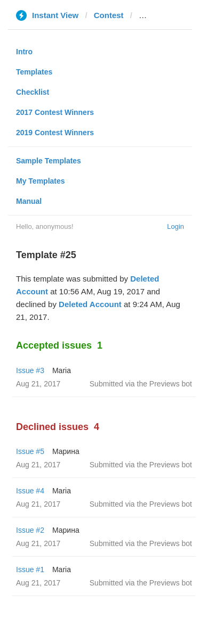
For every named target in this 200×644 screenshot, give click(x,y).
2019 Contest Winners (55, 133)
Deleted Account (90, 304)
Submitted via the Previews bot (141, 384)
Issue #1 (30, 569)
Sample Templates (49, 161)
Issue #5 (30, 451)
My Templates (41, 181)
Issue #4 (30, 491)
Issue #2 (30, 530)
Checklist (33, 92)
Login (175, 226)
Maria (62, 370)
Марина (66, 451)
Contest (109, 15)
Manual (29, 201)
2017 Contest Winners (55, 112)
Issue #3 (30, 370)
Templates (34, 72)
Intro (24, 52)
